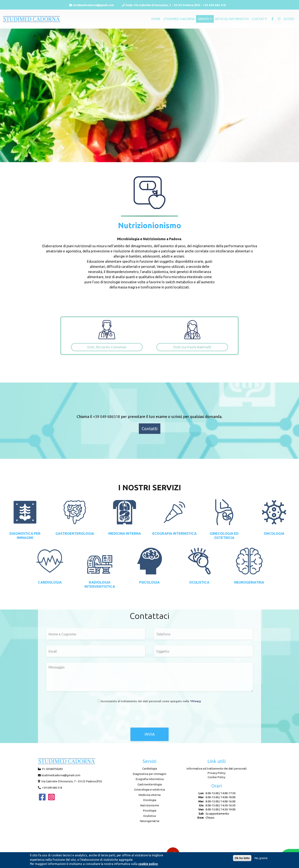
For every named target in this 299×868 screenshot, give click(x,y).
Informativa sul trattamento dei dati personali (217, 769)
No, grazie (261, 858)
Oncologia (150, 800)
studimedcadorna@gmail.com (92, 5)
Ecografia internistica (150, 779)
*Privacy (195, 701)
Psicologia (149, 810)
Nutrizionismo (150, 805)
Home (156, 19)
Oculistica (149, 816)
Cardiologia (150, 769)
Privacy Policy (216, 773)
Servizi (205, 19)
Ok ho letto (242, 858)
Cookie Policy (216, 777)
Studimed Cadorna (179, 19)
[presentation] (149, 716)
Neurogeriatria (149, 821)
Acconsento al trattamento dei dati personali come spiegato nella (151, 701)
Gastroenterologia (150, 784)
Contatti (259, 19)
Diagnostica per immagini (149, 774)
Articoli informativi (232, 19)
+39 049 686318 (106, 417)
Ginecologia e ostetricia (149, 789)
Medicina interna (150, 795)
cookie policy (148, 864)
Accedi (289, 19)
